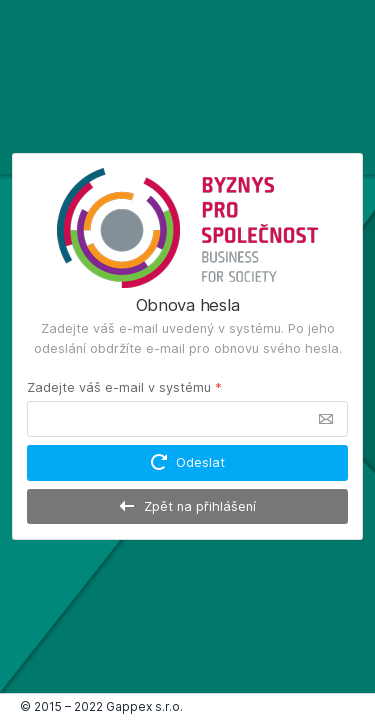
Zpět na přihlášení (187, 506)
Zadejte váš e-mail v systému (124, 387)
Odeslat (188, 462)
